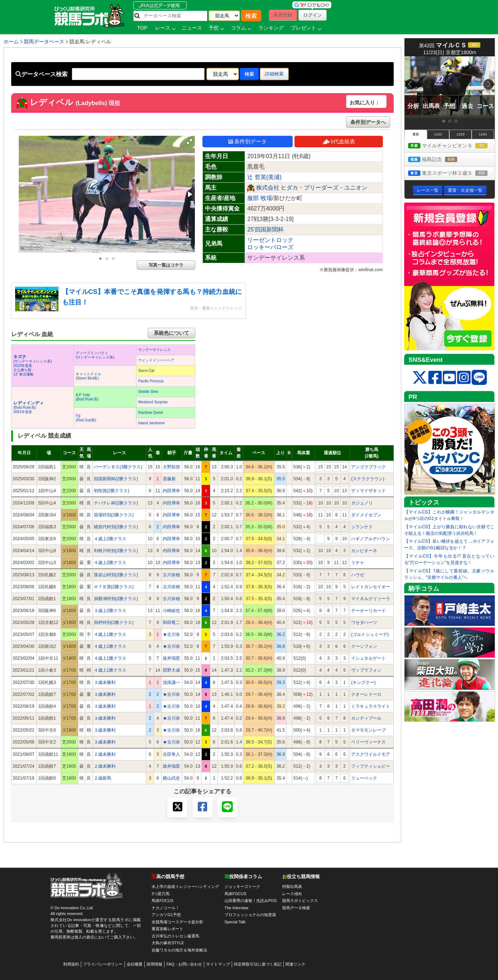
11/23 (460, 134)
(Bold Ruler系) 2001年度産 (29, 407)
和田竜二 (171, 623)
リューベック (364, 778)
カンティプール (366, 718)
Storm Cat (146, 371)
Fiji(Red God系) (86, 418)
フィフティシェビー (371, 766)
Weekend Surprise (153, 402)
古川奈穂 (171, 575)
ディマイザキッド (368, 491)
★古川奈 (171, 634)
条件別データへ (368, 122)
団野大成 (171, 670)
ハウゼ (358, 575)
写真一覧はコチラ (166, 265)
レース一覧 (428, 190)
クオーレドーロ (366, 694)
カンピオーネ (364, 551)
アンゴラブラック (368, 467)
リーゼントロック (270, 240)
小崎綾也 (171, 611)
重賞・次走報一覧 (465, 190)
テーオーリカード (368, 611)
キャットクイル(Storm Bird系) (88, 376)
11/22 (438, 134)
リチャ (358, 563)
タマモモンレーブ (368, 730)
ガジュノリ (362, 503)
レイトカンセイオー (371, 587)
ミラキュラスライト (371, 706)
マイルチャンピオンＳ (451, 146)
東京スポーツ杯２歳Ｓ (451, 174)
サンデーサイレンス (154, 350)
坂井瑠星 (171, 658)
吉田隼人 (171, 754)
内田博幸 (171, 491)
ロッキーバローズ (270, 247)
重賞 (416, 134)
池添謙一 (171, 682)
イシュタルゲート (368, 658)
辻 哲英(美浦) (264, 177)
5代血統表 (339, 141)
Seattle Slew (148, 392)
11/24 (483, 134)
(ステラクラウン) (368, 479)
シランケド (362, 527)
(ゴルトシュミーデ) (370, 634)
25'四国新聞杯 (265, 229)
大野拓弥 (171, 467)
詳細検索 (274, 74)
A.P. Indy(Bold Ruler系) (87, 397)
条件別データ (248, 141)
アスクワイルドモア (371, 754)
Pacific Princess (151, 381)
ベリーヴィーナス (368, 742)
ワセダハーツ (364, 623)
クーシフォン (364, 646)
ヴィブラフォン (366, 670)
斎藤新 (169, 479)
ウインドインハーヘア (156, 360)
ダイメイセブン (366, 515)
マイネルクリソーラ (371, 599)
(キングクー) (363, 682)
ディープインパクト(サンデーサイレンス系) (95, 355)
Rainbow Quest (150, 413)
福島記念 (439, 160)
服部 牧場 (259, 198)
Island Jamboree (152, 423)
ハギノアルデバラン (371, 539)
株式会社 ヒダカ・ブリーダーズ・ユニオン (312, 188)
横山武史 (171, 778)
